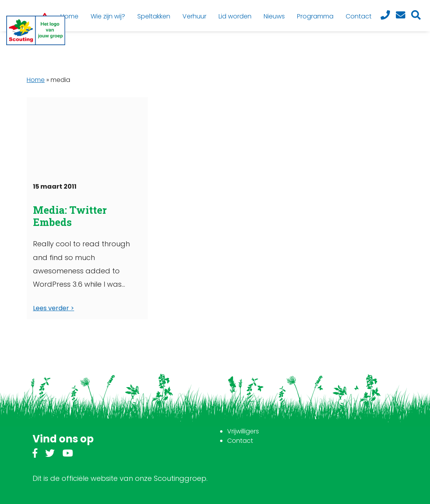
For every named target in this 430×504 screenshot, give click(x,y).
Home (36, 80)
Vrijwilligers (243, 431)
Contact (240, 441)
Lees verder (51, 308)
